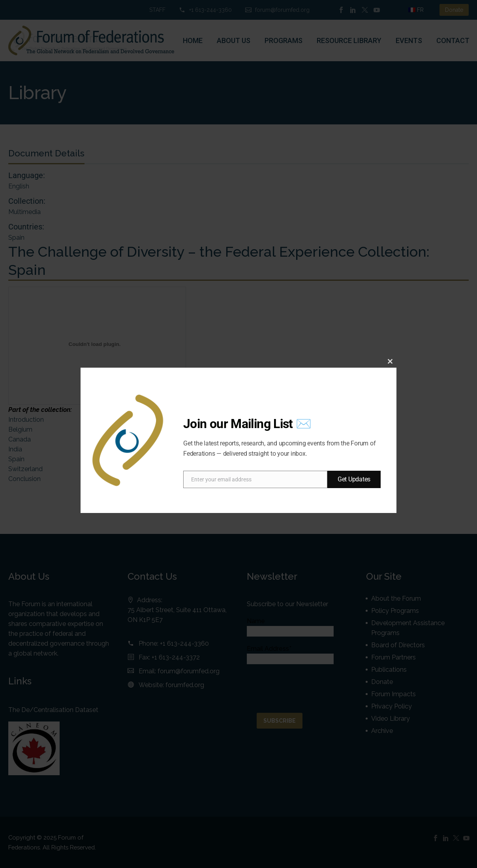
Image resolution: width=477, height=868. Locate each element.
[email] (255, 479)
